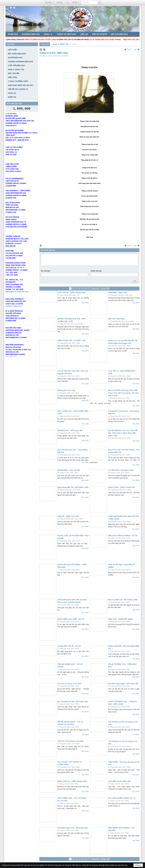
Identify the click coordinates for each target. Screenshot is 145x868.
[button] (48, 34)
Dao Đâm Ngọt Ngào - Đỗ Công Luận (123, 684)
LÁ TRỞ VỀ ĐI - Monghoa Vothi (121, 470)
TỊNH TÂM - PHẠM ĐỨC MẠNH (120, 619)
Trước (129, 50)
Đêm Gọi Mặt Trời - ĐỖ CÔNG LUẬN (123, 600)
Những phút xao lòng (66, 390)
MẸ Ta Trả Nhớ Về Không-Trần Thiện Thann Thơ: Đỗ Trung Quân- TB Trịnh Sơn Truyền (123, 393)
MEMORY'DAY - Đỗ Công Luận (70, 430)
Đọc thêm (85, 303)
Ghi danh (60, 2)
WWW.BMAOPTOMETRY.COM (17, 296)
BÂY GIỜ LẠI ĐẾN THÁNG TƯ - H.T (122, 798)
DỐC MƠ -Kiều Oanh (117, 319)
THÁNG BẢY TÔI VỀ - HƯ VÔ (69, 646)
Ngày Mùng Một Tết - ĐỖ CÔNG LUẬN (73, 487)
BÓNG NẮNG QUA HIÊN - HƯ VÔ (71, 619)
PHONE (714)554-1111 (14, 310)
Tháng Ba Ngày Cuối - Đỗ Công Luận (73, 828)
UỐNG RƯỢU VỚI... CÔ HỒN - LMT (72, 341)
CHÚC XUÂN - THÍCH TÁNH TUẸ (121, 487)
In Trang (41, 246)
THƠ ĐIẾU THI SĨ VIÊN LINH (119, 781)
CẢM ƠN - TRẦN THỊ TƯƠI (68, 516)
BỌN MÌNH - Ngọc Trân (118, 293)
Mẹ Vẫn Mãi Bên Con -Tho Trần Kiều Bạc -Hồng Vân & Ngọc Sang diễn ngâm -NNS (123, 433)
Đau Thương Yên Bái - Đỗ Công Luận (73, 702)
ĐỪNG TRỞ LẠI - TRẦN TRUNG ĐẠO (72, 781)
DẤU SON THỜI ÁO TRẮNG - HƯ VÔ (123, 536)
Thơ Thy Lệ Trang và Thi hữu (69, 684)
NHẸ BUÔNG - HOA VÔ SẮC (69, 470)
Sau (135, 50)
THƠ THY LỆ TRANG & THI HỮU (70, 741)
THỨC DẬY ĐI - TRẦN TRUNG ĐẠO (71, 293)
